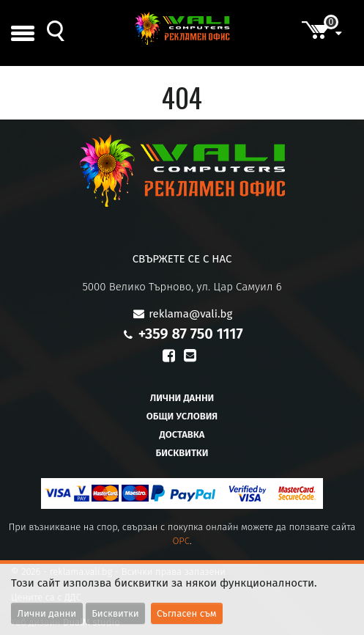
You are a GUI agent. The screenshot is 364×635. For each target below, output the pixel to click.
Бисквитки (182, 453)
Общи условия (182, 416)
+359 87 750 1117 (191, 334)
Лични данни (182, 398)
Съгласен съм (187, 613)
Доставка (182, 434)
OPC (181, 541)
